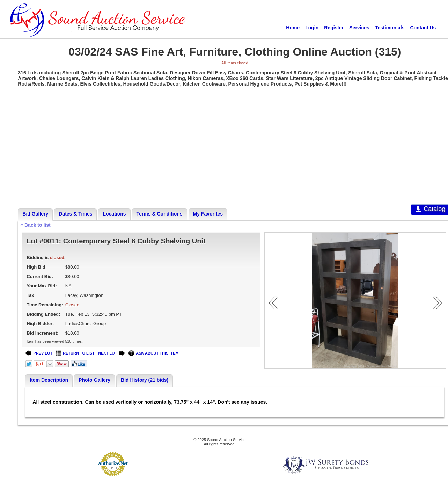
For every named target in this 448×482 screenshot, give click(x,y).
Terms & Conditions (160, 214)
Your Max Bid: (42, 286)
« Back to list (35, 225)
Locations (114, 214)
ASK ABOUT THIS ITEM (153, 353)
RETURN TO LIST (75, 353)
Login (312, 28)
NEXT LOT (112, 353)
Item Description (49, 380)
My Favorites (208, 214)
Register (334, 28)
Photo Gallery (94, 380)
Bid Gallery (35, 214)
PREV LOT (39, 353)
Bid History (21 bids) (145, 380)
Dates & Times (75, 214)
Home (293, 28)
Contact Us (423, 28)
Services (359, 28)
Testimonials (390, 28)
